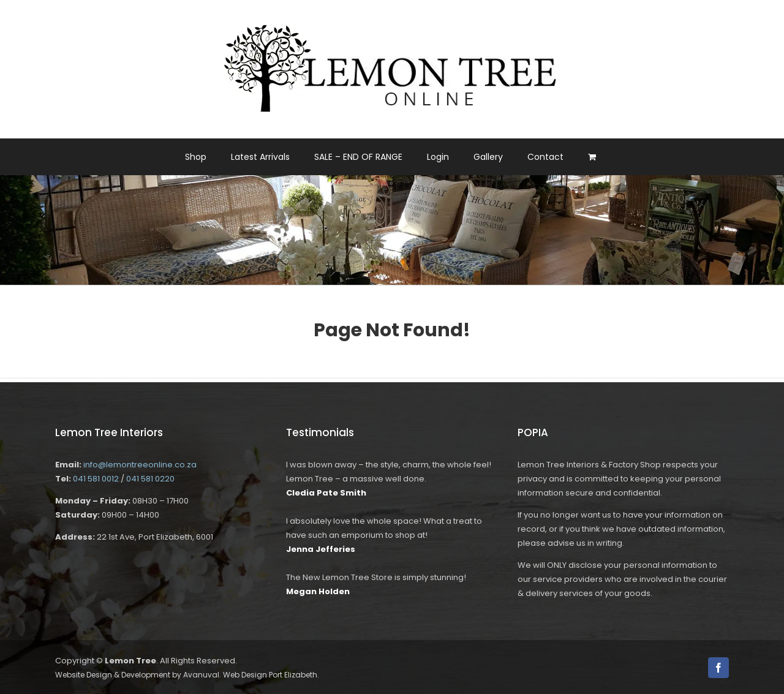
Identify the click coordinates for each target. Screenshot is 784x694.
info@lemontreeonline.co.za (140, 465)
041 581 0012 (96, 479)
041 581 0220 (150, 479)
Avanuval (201, 675)
